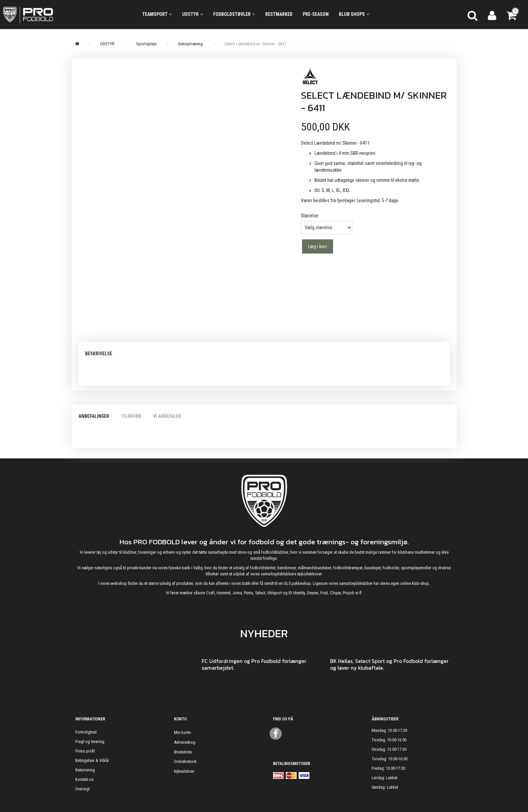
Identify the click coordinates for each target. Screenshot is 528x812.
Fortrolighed (86, 732)
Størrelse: (310, 216)
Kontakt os (84, 779)
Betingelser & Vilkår (92, 760)
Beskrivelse (99, 354)
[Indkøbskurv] (512, 15)
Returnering (85, 770)
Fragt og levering (90, 742)
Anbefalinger (94, 416)
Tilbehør (131, 416)
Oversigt (82, 789)
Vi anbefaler (167, 416)
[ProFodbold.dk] (58, 15)
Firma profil (85, 751)
